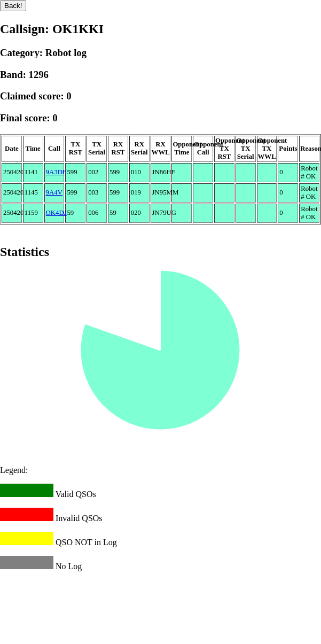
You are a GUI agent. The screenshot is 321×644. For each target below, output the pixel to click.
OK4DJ (56, 213)
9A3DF (56, 172)
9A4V (54, 192)
